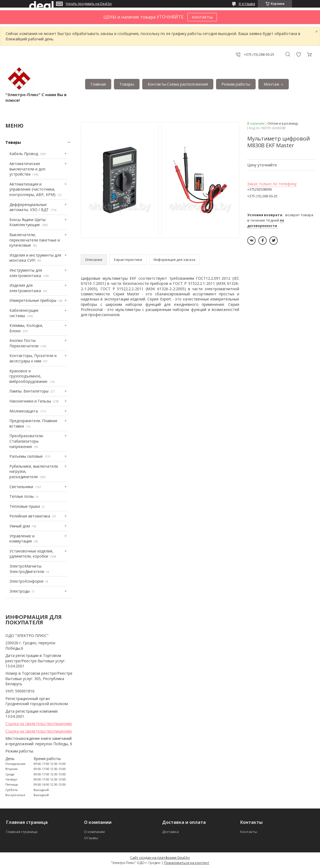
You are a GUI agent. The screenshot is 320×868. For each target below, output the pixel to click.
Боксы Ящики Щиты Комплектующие (27, 222)
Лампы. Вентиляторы (29, 391)
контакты (202, 17)
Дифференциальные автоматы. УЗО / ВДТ (29, 207)
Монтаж (272, 84)
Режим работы (236, 84)
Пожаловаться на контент (187, 863)
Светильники (21, 487)
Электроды (20, 591)
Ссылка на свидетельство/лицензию (39, 724)
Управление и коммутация (22, 539)
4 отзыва (247, 4)
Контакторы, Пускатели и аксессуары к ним (33, 358)
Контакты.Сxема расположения (178, 84)
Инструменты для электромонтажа (26, 273)
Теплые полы (22, 496)
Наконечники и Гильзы (30, 401)
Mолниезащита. (24, 411)
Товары (127, 84)
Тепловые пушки (25, 506)
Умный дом (20, 526)
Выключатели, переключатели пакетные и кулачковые (35, 240)
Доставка (170, 832)
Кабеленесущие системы (24, 313)
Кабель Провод (24, 154)
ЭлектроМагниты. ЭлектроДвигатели (27, 569)
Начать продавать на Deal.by (89, 4)
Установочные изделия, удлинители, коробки (31, 554)
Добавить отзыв (298, 55)
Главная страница (22, 832)
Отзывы (91, 838)
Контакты (249, 832)
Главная (98, 84)
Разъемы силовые (26, 456)
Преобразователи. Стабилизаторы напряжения (27, 441)
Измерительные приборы (33, 300)
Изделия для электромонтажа (25, 288)
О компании (94, 832)
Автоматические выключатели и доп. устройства (28, 169)
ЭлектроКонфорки (26, 581)
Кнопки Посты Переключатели (24, 343)
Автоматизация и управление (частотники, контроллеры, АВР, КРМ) (32, 189)
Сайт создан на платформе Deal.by (160, 857)
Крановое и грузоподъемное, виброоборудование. (29, 376)
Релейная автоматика (30, 516)
